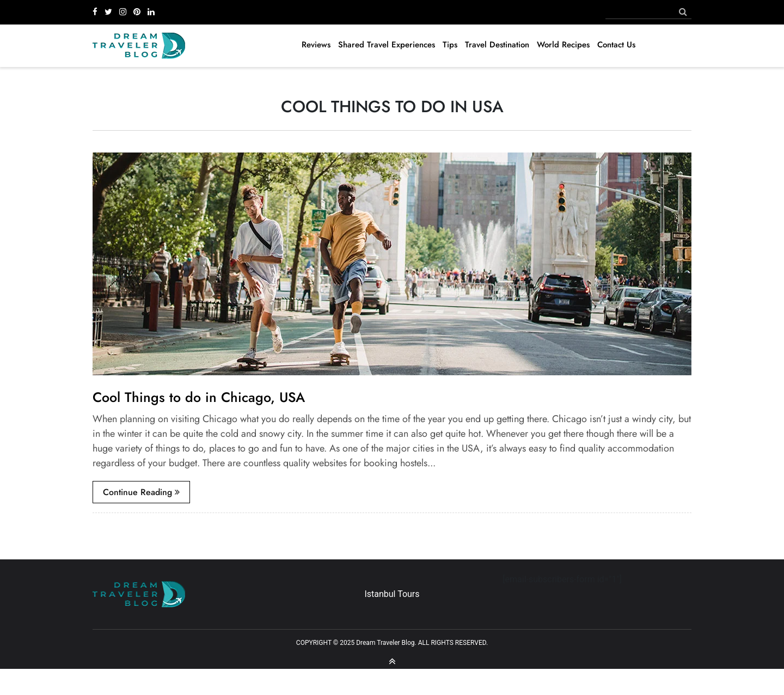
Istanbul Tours (392, 594)
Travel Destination (497, 45)
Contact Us (616, 45)
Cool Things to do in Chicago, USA (199, 397)
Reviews (316, 45)
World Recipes (563, 45)
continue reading (141, 492)
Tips (450, 45)
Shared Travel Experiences (387, 45)
